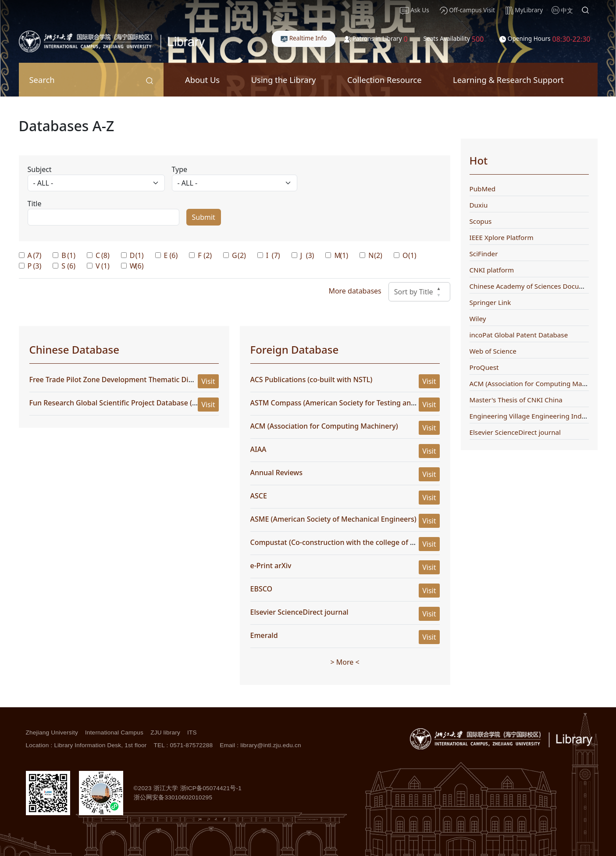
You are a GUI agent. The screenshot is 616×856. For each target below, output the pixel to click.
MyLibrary (524, 10)
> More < (345, 662)
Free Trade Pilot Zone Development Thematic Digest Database (133, 380)
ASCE (259, 496)
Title (35, 204)
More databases (355, 291)
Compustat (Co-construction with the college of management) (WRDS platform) (383, 542)
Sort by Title (419, 292)
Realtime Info (304, 38)
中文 (567, 10)
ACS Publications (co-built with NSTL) (312, 380)
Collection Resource (385, 80)
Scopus (481, 221)
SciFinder (484, 254)
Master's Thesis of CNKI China (516, 400)
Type (180, 169)
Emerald (264, 635)
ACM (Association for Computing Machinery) (324, 426)
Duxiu (479, 205)
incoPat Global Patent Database (519, 335)
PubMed (483, 189)
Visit (208, 381)
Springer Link (490, 302)
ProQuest (484, 367)
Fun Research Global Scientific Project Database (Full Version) (131, 403)
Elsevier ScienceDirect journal (299, 612)
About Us (202, 80)
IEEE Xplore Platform (502, 237)
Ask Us (415, 10)
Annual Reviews (277, 473)
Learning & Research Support (508, 80)
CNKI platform (492, 270)
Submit (204, 217)
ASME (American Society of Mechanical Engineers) (333, 519)
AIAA (258, 449)
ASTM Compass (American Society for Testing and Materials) (351, 403)
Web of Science (493, 351)
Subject (40, 169)
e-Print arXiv (271, 566)
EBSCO (262, 589)
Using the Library (284, 80)
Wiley (478, 319)
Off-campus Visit (467, 10)
